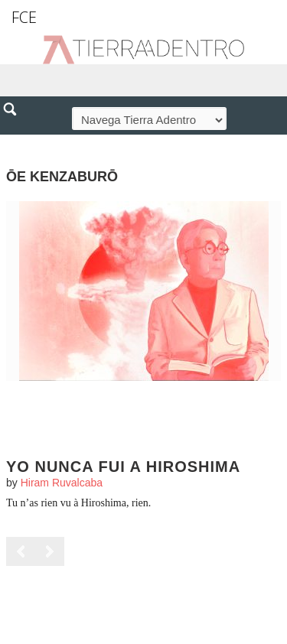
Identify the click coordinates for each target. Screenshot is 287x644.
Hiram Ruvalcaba (62, 483)
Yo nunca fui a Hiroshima (123, 467)
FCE (24, 17)
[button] (15, 142)
